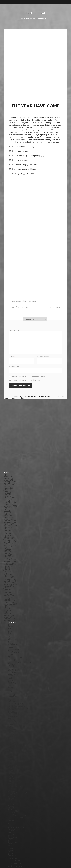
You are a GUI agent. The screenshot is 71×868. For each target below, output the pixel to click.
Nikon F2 (11, 757)
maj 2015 (7, 557)
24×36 (10, 593)
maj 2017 (7, 518)
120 (9, 591)
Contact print (13, 635)
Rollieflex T (12, 797)
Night (10, 756)
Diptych (11, 653)
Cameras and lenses (16, 624)
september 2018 (10, 492)
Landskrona (13, 736)
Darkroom (12, 643)
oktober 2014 (9, 568)
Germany (12, 686)
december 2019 (10, 467)
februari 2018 (9, 503)
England (11, 661)
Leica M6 (11, 740)
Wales (10, 834)
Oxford (11, 766)
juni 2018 (7, 497)
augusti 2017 (9, 513)
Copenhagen (13, 640)
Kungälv (11, 733)
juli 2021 (7, 441)
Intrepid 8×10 (13, 717)
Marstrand (12, 748)
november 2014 (10, 567)
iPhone (11, 718)
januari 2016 (8, 544)
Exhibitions (12, 663)
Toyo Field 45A (14, 826)
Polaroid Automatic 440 (17, 784)
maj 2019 (7, 479)
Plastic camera (14, 779)
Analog (12, 301)
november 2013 (10, 586)
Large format (13, 738)
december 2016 (10, 526)
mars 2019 (8, 482)
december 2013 (10, 585)
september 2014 (10, 570)
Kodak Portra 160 (15, 722)
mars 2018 (8, 501)
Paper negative (14, 769)
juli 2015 (7, 554)
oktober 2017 (9, 510)
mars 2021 (8, 443)
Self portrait (13, 802)
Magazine (12, 743)
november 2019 (10, 469)
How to (11, 700)
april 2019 (7, 480)
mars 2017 (8, 521)
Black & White (21, 301)
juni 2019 (7, 477)
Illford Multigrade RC (16, 710)
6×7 (9, 601)
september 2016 (10, 531)
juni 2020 (7, 457)
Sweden (11, 818)
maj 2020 (7, 459)
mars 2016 (8, 541)
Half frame (12, 695)
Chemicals (12, 630)
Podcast (11, 780)
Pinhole (11, 774)
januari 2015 (8, 563)
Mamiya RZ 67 (13, 744)
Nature (11, 754)
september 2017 (10, 511)
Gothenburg (13, 687)
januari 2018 (9, 505)
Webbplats (14, 366)
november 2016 (10, 528)
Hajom (10, 694)
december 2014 (10, 565)
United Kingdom (14, 829)
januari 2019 (8, 485)
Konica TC (12, 730)
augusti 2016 (9, 532)
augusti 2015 (9, 552)
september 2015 (10, 550)
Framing (11, 678)
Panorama (12, 767)
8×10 (10, 602)
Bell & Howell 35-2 (15, 616)
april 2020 (8, 461)
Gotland (11, 689)
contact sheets (14, 637)
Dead (10, 645)
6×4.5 (10, 598)
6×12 (9, 596)
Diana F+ (11, 651)
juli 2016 (7, 534)
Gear (10, 684)
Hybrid (11, 702)
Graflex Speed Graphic (17, 692)
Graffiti (11, 691)
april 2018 (7, 500)
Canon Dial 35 (13, 625)
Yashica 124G (13, 836)
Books (10, 620)
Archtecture (13, 611)
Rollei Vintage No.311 (16, 793)
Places (10, 775)
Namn (12, 357)
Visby (10, 831)
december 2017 (10, 506)
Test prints (12, 821)
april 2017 (7, 519)
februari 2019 (9, 484)
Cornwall (11, 642)
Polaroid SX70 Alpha (16, 785)
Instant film (12, 715)
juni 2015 (7, 555)
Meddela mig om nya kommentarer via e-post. (29, 376)
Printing (11, 788)
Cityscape (12, 632)
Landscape (12, 735)
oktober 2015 (9, 549)
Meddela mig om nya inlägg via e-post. (26, 380)
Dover (10, 656)
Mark (10, 746)
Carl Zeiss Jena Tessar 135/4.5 (19, 629)
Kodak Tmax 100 (14, 723)
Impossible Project (15, 712)
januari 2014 (8, 583)
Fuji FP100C (13, 681)
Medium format (14, 751)
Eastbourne (13, 658)
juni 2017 (7, 516)
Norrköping (12, 762)
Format (11, 676)
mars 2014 (8, 580)
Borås (10, 622)
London (11, 741)
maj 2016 (7, 537)
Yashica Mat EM (14, 837)
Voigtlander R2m (15, 833)
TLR (9, 823)
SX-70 (10, 820)
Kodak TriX (12, 726)
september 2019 (10, 472)
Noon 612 (11, 761)
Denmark (12, 648)
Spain (10, 810)
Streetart (12, 816)
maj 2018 (7, 498)
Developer (12, 650)
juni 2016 (7, 536)
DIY (9, 655)
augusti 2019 (9, 474)
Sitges (10, 805)
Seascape (12, 800)
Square (11, 811)
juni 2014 (7, 575)
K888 (10, 720)
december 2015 (10, 546)
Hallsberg (12, 697)
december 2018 (10, 487)
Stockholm (12, 813)
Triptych (11, 828)
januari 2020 (9, 466)
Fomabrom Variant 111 (16, 669)
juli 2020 (7, 456)
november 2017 (10, 508)
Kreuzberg (12, 731)
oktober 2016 (9, 529)
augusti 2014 (9, 572)
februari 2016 (9, 542)
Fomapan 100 (13, 671)
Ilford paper (13, 709)
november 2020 (10, 449)
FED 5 (10, 664)
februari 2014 (9, 581)
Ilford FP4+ (12, 704)
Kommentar (14, 330)
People (11, 771)
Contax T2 (12, 638)
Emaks (10, 660)
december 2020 (10, 448)
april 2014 (7, 578)
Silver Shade (13, 803)
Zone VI (11, 839)
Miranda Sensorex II (16, 753)
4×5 (9, 594)
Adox (10, 604)
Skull (10, 806)
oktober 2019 (9, 470)
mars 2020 (8, 462)
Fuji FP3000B (13, 682)
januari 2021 (8, 446)
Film (9, 666)
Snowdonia (12, 808)
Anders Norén (39, 861)
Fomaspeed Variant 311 (17, 673)
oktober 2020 (9, 451)
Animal (11, 609)
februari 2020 (9, 464)
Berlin (10, 617)
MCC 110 (11, 749)
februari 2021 (9, 444)
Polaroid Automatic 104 (17, 782)
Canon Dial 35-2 (14, 627)
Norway (11, 764)
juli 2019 (7, 475)
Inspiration (12, 713)
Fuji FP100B (13, 679)
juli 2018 (7, 495)
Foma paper (13, 668)
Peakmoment (35, 13)
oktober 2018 (9, 490)
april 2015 (7, 559)
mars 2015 (8, 560)
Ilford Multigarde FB (16, 707)
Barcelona (12, 612)
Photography (32, 301)
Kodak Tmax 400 (15, 725)
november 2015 (10, 547)
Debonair (12, 647)
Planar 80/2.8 (13, 777)
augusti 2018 (9, 493)
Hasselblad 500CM (15, 699)
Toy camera (12, 824)
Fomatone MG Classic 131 (18, 674)
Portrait (11, 787)
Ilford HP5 (12, 705)
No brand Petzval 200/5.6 (18, 759)
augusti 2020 (9, 454)
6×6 (9, 599)
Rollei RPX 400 (14, 792)
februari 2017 (9, 523)
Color (10, 633)
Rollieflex (12, 795)
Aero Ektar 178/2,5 (15, 606)
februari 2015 (9, 562)
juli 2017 (7, 515)
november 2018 (10, 488)
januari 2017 (8, 524)
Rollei (10, 790)
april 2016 (7, 539)
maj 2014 (7, 577)
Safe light (12, 798)
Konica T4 (12, 728)
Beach (10, 614)
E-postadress (44, 357)
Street (10, 815)
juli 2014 (7, 573)
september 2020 (10, 453)
